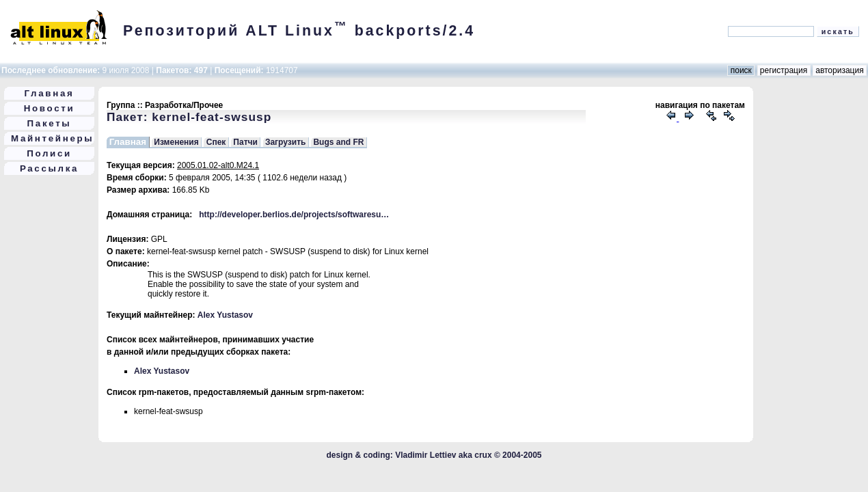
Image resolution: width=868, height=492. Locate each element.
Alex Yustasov (225, 315)
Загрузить (285, 142)
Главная (50, 93)
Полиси (49, 153)
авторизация (840, 70)
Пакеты (50, 123)
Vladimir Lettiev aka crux (443, 455)
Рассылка (49, 168)
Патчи (245, 142)
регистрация (784, 70)
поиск (741, 70)
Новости (50, 108)
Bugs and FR (338, 142)
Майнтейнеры (52, 138)
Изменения (176, 142)
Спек (216, 142)
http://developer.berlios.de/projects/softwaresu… (294, 215)
